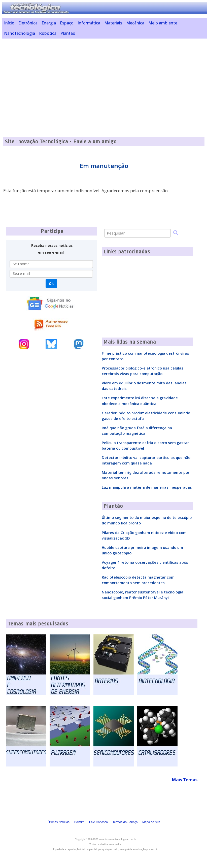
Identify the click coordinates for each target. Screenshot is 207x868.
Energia (49, 23)
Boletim (79, 822)
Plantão (68, 33)
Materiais (113, 23)
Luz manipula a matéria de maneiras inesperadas (147, 487)
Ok (51, 283)
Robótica (48, 33)
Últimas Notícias (59, 822)
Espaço (67, 23)
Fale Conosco (98, 822)
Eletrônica (28, 23)
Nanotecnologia (20, 33)
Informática (89, 23)
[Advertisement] (105, 78)
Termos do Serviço (125, 822)
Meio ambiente (163, 23)
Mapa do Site (151, 822)
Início (9, 23)
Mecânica (135, 23)
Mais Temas (185, 780)
